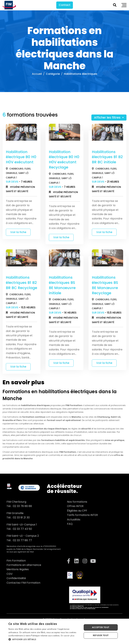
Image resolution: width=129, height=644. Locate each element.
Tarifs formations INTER (82, 515)
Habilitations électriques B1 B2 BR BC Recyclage (21, 283)
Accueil (37, 74)
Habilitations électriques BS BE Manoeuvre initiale (62, 285)
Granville (12, 173)
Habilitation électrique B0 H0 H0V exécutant (21, 157)
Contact (65, 5)
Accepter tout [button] (101, 627)
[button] (44, 639)
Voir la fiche (18, 232)
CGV (10, 574)
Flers (28, 169)
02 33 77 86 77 (22, 540)
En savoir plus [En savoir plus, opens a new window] (68, 636)
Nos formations (77, 502)
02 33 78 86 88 (22, 506)
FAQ (70, 524)
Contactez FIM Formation (23, 583)
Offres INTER (75, 506)
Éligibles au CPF (77, 511)
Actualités (74, 520)
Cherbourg (16, 169)
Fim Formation (16, 561)
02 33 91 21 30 (21, 517)
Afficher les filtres (108, 117)
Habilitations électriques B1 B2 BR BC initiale (107, 157)
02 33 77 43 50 (22, 529)
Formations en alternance (24, 565)
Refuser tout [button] (101, 635)
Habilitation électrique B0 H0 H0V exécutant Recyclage (64, 160)
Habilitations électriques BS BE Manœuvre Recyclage (105, 285)
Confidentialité (16, 578)
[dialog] (64, 631)
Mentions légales (18, 569)
